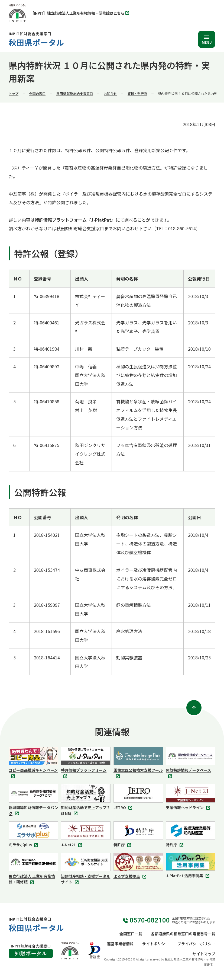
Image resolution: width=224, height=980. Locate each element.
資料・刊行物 (137, 93)
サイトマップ (204, 954)
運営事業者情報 (120, 944)
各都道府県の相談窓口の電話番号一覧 (183, 934)
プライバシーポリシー (196, 944)
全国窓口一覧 (131, 934)
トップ (14, 93)
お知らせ (110, 93)
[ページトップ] (194, 708)
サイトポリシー (155, 944)
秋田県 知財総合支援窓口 (75, 93)
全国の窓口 (37, 93)
